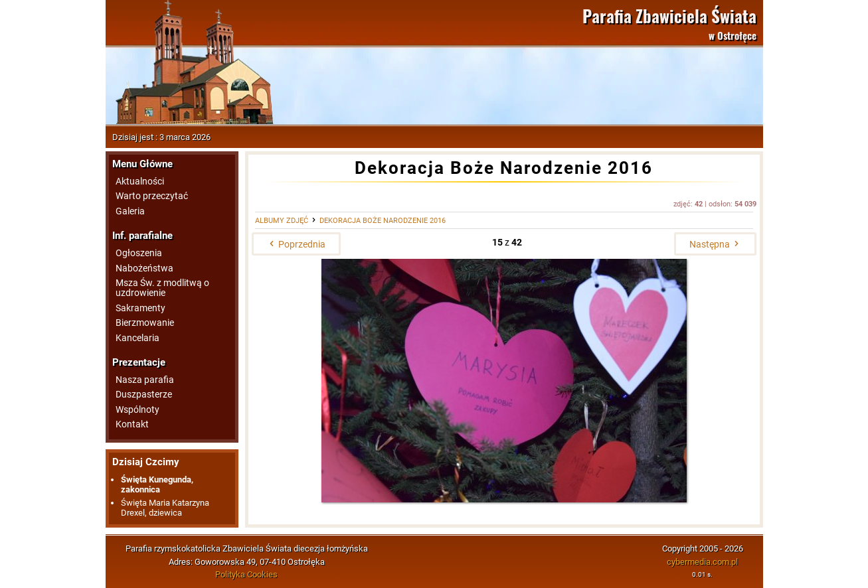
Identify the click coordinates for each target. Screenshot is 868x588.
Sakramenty (140, 308)
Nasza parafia (145, 380)
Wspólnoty (137, 410)
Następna (715, 244)
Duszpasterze (144, 395)
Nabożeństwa (144, 268)
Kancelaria (137, 338)
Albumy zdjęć (282, 221)
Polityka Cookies (246, 574)
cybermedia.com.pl (702, 562)
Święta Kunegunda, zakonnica (157, 484)
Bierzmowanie (145, 323)
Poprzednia (296, 244)
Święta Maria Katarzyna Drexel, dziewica (165, 508)
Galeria (130, 211)
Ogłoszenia (139, 253)
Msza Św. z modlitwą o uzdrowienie (162, 288)
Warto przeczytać (152, 196)
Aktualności (140, 182)
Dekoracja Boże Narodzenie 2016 (383, 221)
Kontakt (132, 424)
